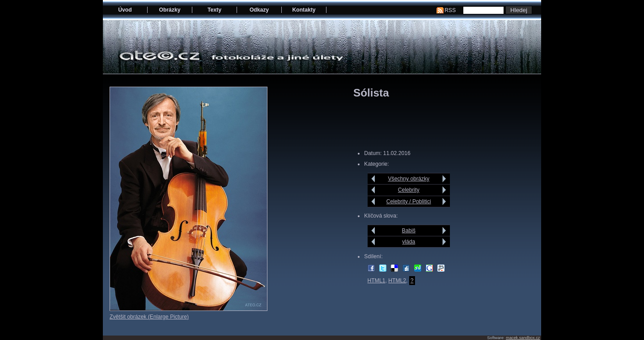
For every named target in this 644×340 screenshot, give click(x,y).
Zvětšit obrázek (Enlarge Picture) (149, 317)
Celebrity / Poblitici (409, 201)
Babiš (409, 231)
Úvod (125, 10)
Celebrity (409, 190)
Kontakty (304, 10)
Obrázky (170, 10)
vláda (409, 242)
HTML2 (397, 281)
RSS (450, 10)
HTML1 (377, 281)
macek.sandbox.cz (523, 338)
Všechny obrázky (409, 179)
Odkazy (259, 10)
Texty (214, 10)
